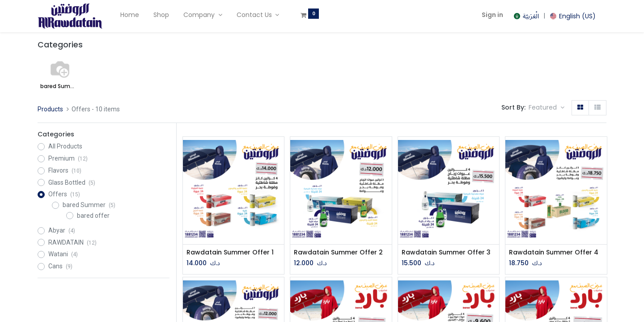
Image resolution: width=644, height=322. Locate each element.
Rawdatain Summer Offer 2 (338, 252)
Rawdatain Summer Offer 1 (230, 252)
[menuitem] (130, 15)
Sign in (492, 15)
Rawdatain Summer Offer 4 (554, 252)
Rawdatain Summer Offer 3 (446, 252)
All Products (65, 146)
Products (50, 109)
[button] (547, 108)
